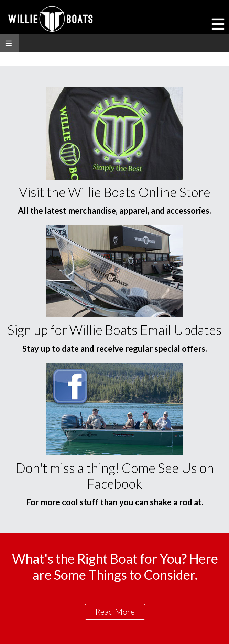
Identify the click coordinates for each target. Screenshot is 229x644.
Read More (115, 612)
